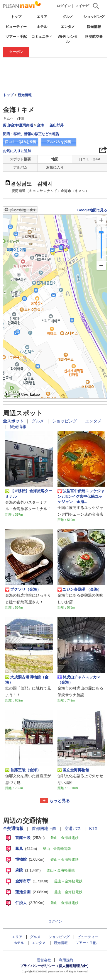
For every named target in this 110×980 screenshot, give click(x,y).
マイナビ (82, 6)
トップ (16, 17)
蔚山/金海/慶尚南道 (18, 125)
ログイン (64, 6)
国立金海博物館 (73, 770)
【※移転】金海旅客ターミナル (29, 494)
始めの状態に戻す (23, 210)
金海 (41, 125)
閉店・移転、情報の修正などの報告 (31, 134)
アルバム (20, 167)
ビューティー (16, 27)
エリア (42, 17)
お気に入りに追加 (17, 151)
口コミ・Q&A (90, 159)
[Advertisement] (55, 75)
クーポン (16, 52)
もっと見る (60, 801)
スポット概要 (20, 159)
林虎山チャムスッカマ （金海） (79, 680)
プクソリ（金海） (23, 590)
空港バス (73, 828)
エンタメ (68, 27)
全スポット (14, 421)
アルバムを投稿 (59, 142)
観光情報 (94, 27)
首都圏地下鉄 (45, 828)
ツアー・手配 (16, 37)
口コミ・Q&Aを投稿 (21, 142)
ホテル (42, 27)
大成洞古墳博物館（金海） (27, 680)
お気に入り (55, 167)
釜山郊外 (57, 125)
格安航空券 (94, 37)
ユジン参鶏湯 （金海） (80, 590)
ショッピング (94, 17)
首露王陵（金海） (23, 770)
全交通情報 (14, 828)
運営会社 (44, 960)
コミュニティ (42, 37)
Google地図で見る (92, 210)
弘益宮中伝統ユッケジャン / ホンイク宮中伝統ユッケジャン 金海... (81, 496)
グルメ (68, 17)
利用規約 (66, 960)
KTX (93, 828)
